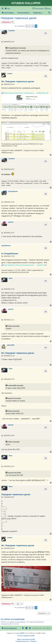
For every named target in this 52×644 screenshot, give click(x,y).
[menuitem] (7, 9)
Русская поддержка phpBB (26, 636)
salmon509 (11, 345)
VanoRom (12, 31)
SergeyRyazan (13, 191)
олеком (10, 74)
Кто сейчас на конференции (13, 619)
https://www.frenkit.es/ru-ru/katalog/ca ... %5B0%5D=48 (26, 93)
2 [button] (33, 26)
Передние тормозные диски (19, 18)
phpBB (21, 633)
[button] (27, 26)
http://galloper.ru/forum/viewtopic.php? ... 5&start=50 (25, 265)
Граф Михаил (6, 246)
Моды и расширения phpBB (26, 639)
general (11, 222)
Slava (11, 278)
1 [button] (30, 26)
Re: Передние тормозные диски (18, 81)
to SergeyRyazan (10, 253)
